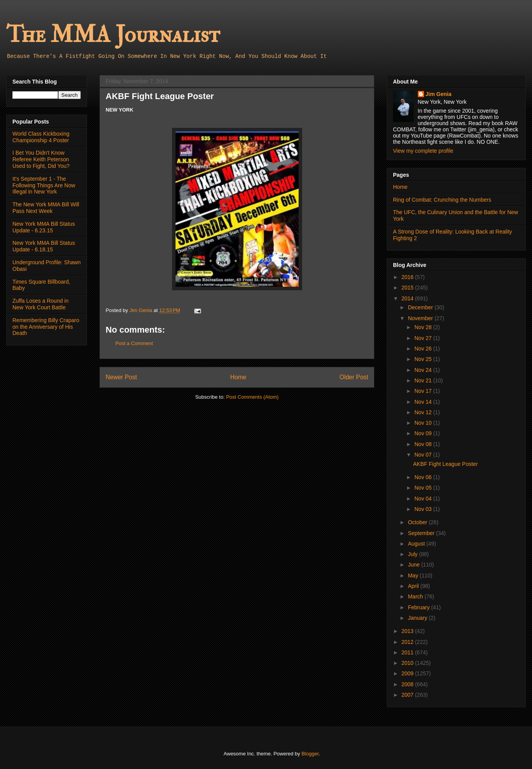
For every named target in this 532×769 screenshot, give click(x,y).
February (419, 607)
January (418, 618)
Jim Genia (439, 94)
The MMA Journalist (113, 35)
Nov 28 (424, 327)
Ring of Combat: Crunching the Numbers (442, 200)
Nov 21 (424, 380)
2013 (408, 631)
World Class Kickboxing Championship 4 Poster (41, 137)
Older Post (354, 377)
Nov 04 (424, 499)
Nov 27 (424, 338)
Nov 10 (424, 423)
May (414, 575)
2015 (408, 288)
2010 (408, 663)
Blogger (310, 754)
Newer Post (121, 377)
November (421, 318)
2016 (408, 277)
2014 (408, 298)
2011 (408, 652)
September (422, 533)
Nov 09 (424, 433)
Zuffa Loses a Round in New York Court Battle (41, 304)
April (414, 586)
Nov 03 (424, 509)
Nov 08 (424, 444)
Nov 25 (424, 359)
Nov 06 (424, 477)
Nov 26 (424, 349)
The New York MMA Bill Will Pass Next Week (46, 208)
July (413, 554)
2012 (408, 642)
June (414, 565)
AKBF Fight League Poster (446, 464)
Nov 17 (424, 391)
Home (238, 377)
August (417, 544)
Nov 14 (424, 402)
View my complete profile (423, 151)
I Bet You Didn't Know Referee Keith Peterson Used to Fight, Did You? (41, 159)
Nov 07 (424, 455)
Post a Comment (134, 343)
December (421, 307)
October (418, 522)
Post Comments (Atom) (252, 397)
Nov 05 (424, 488)
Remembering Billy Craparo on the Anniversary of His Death (46, 327)
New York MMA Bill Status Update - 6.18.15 (44, 246)
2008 (408, 684)
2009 (408, 673)
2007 (408, 695)
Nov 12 (424, 412)
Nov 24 (424, 370)
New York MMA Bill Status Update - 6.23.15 (44, 227)
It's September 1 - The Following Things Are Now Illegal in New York (44, 185)
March (416, 596)
